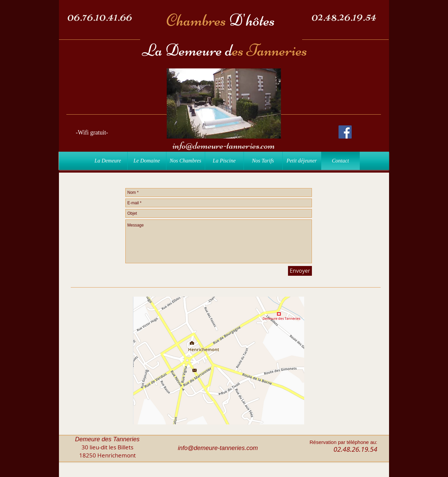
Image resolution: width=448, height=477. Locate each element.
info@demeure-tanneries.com (224, 145)
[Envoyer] (300, 271)
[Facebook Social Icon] (345, 132)
